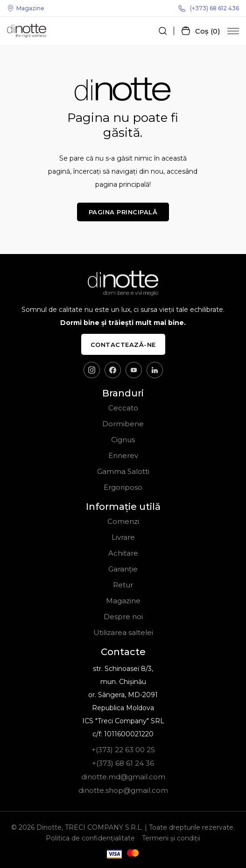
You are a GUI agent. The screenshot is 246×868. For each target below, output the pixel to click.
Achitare (123, 553)
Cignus (123, 440)
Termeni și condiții (171, 838)
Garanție (123, 569)
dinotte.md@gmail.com (123, 777)
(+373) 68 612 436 (209, 8)
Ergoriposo (123, 487)
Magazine (26, 8)
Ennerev (123, 455)
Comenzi (123, 521)
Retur (123, 585)
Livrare (123, 537)
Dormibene (123, 424)
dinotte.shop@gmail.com (123, 790)
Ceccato (123, 408)
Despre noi (123, 617)
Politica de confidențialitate (90, 838)
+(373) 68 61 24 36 (123, 763)
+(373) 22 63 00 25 (123, 750)
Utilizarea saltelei (123, 632)
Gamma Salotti (123, 471)
